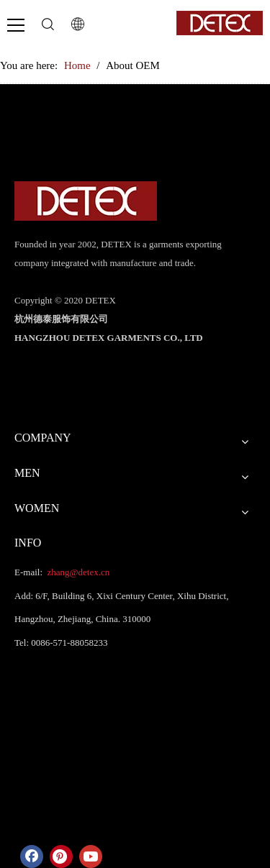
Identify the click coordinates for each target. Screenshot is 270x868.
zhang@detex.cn (77, 572)
